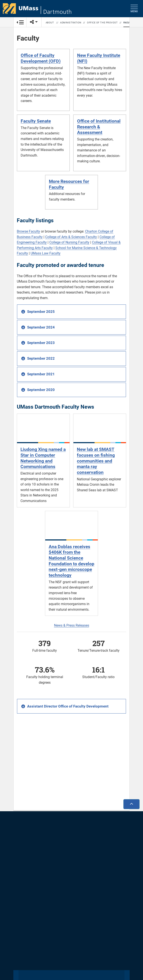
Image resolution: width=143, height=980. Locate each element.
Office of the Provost (102, 23)
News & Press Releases (72, 625)
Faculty (129, 23)
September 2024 (41, 327)
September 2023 (41, 343)
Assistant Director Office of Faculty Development (68, 706)
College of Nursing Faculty (69, 242)
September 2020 (41, 390)
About (50, 23)
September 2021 (41, 374)
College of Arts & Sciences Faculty (71, 237)
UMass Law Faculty (46, 253)
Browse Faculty (28, 231)
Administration (71, 23)
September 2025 (41, 312)
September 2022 (41, 358)
